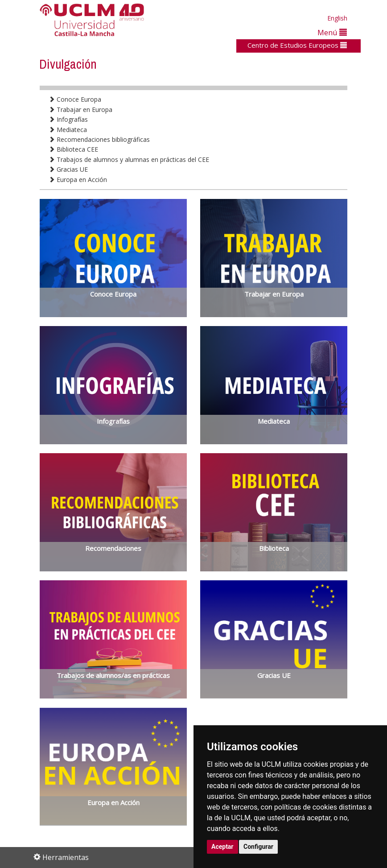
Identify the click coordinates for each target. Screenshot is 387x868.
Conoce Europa (75, 99)
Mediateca (68, 130)
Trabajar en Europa (80, 110)
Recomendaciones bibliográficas (99, 139)
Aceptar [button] (222, 847)
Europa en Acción (78, 180)
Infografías (68, 119)
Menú (332, 32)
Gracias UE (68, 169)
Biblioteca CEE (73, 149)
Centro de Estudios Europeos (297, 45)
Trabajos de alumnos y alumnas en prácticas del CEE (129, 159)
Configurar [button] (258, 847)
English (337, 18)
